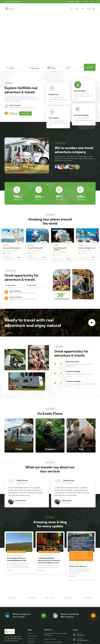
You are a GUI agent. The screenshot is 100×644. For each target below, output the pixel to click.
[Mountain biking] (78, 85)
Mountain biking (80, 91)
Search (90, 67)
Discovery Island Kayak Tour (12, 248)
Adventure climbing (81, 115)
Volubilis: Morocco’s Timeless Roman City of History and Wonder (17, 565)
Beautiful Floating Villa (35, 248)
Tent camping (53, 118)
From (5, 253)
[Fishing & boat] (52, 88)
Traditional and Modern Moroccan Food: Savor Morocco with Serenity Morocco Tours (80, 560)
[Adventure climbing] (78, 109)
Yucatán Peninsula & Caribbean (60, 249)
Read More (10, 577)
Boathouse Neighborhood (87, 248)
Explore (19, 257)
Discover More (25, 113)
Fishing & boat (54, 94)
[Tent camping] (52, 112)
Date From (53, 67)
